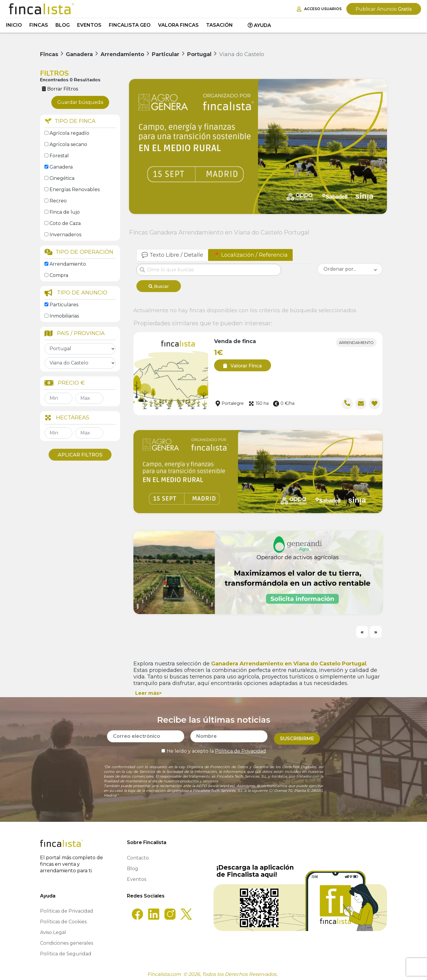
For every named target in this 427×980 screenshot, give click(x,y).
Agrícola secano (68, 144)
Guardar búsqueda (80, 102)
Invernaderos (65, 235)
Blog (63, 25)
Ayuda (259, 25)
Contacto (138, 856)
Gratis (384, 9)
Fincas (39, 25)
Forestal (59, 156)
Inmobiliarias (64, 316)
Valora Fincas (178, 25)
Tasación (219, 25)
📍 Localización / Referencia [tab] (250, 255)
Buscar (159, 286)
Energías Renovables (75, 190)
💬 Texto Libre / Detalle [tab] (172, 255)
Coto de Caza (65, 223)
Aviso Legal (53, 930)
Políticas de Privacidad (67, 909)
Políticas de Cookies (63, 920)
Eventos (89, 25)
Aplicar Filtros (80, 455)
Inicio (14, 25)
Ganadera (61, 167)
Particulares (64, 305)
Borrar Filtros (60, 89)
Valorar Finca (240, 364)
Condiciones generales (67, 941)
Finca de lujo (65, 212)
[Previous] (362, 630)
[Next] (376, 630)
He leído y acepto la (214, 747)
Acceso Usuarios (319, 9)
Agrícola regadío (69, 133)
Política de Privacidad (240, 747)
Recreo (58, 201)
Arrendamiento (68, 264)
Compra (59, 275)
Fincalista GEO (130, 25)
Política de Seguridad (66, 952)
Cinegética (62, 178)
